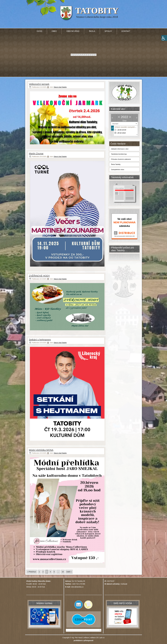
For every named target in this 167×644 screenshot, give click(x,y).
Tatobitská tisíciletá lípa (119, 154)
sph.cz (102, 638)
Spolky (108, 31)
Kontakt (126, 31)
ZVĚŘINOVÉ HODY (39, 276)
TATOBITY (97, 11)
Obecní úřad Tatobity (60, 87)
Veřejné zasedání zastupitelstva (126, 127)
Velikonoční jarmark (39, 84)
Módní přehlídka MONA (41, 450)
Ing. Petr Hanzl (77, 638)
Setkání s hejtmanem (40, 340)
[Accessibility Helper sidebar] (164, 38)
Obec (54, 31)
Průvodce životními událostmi (121, 159)
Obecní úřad (73, 31)
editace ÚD (94, 638)
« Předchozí (32, 572)
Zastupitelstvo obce (118, 170)
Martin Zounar (36, 154)
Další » (69, 572)
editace (86, 638)
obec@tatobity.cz (77, 587)
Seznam (115, 124)
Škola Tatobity (116, 164)
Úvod (40, 31)
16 (63, 572)
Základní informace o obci (120, 149)
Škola (92, 31)
